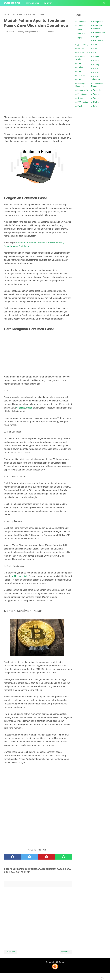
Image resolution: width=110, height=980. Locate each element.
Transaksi (97, 90)
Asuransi (81, 26)
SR (95, 52)
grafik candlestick (19, 583)
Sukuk (96, 73)
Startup (96, 65)
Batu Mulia (82, 34)
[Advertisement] (38, 61)
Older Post (66, 959)
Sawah (96, 61)
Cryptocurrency (82, 45)
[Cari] (104, 4)
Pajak (80, 106)
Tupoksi (97, 98)
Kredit (80, 79)
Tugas (96, 94)
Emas (80, 63)
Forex (80, 71)
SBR (95, 49)
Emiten (80, 67)
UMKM (96, 102)
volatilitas (21, 415)
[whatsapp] (64, 864)
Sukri (95, 69)
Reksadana (98, 41)
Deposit (81, 49)
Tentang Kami (33, 3)
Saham (96, 56)
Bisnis (80, 38)
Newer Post (10, 959)
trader (29, 415)
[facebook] (13, 864)
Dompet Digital (84, 52)
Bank (80, 30)
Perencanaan (99, 32)
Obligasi (12, 3)
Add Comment (49, 38)
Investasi (81, 75)
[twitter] (30, 864)
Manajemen (82, 94)
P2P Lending (83, 102)
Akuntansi (82, 22)
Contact (48, 3)
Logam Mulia (83, 90)
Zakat (96, 106)
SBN (95, 45)
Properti (97, 37)
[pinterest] (47, 864)
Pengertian (98, 22)
